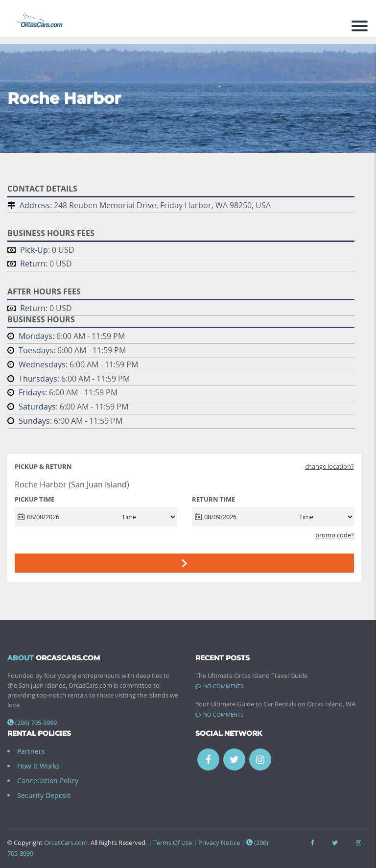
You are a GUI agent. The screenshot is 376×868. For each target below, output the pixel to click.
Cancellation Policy (48, 781)
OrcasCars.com (66, 843)
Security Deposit (44, 795)
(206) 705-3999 (32, 723)
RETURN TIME (213, 499)
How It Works (38, 766)
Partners (31, 751)
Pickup (43, 466)
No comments (219, 686)
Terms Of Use (173, 843)
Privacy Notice (219, 843)
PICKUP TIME (35, 499)
